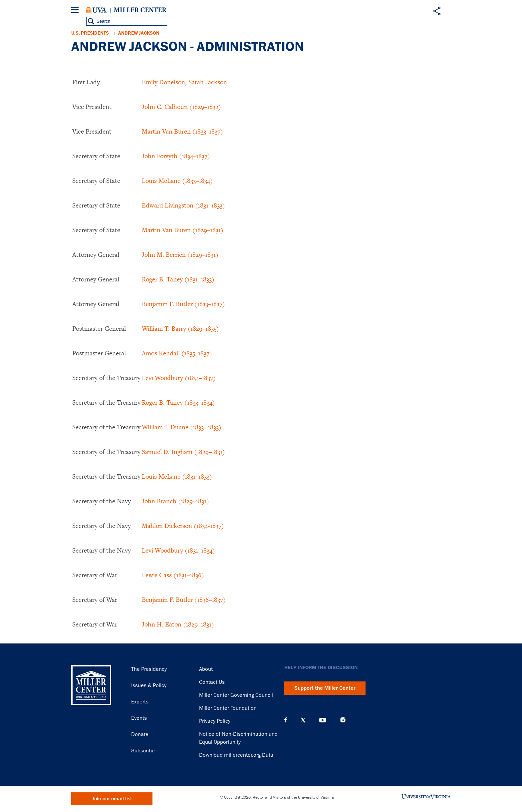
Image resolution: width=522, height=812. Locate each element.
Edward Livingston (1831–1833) (183, 205)
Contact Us (212, 682)
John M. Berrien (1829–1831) (180, 254)
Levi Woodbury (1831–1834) (178, 550)
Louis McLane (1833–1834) (177, 181)
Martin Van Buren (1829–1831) (183, 230)
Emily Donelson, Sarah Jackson (184, 82)
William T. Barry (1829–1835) (180, 328)
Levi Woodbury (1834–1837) (179, 378)
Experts (140, 702)
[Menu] (76, 11)
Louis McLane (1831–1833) (177, 476)
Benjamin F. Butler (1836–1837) (184, 600)
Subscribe (143, 751)
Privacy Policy (215, 721)
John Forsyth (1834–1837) (176, 156)
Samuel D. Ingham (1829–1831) (183, 452)
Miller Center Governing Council (236, 695)
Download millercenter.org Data (236, 755)
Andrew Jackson (139, 33)
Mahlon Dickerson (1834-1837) (183, 526)
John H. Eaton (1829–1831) (178, 624)
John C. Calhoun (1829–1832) (181, 107)
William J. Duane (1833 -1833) (182, 427)
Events (139, 718)
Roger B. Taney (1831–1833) (178, 279)
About (206, 669)
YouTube (323, 720)
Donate (140, 734)
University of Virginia (96, 10)
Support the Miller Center (325, 688)
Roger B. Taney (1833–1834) (178, 402)
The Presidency (149, 669)
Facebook (286, 720)
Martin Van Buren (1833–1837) (182, 131)
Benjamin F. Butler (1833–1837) (183, 304)
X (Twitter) (303, 720)
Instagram (343, 720)
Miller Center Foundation (228, 708)
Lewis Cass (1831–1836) (173, 575)
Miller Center (140, 10)
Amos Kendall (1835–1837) (177, 353)
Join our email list (112, 799)
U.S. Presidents (90, 33)
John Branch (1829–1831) (175, 501)
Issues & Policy (149, 685)
